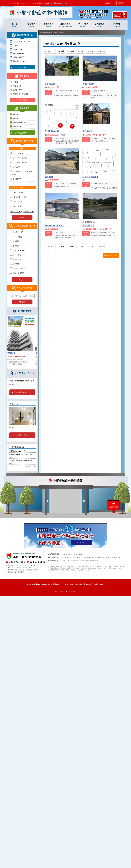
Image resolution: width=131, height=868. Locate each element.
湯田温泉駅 (101, 557)
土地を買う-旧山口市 (58, 32)
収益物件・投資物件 (21, 94)
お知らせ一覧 (31, 466)
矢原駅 (94, 557)
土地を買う (65, 25)
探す (22, 302)
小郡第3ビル (13, 353)
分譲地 (16, 119)
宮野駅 (118, 557)
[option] (22, 349)
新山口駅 (66, 557)
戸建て (16, 82)
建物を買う (48, 25)
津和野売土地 (88, 226)
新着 (61, 51)
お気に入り (109, 3)
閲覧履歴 (121, 3)
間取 (81, 51)
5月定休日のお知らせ (17, 451)
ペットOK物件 (19, 53)
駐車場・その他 (19, 61)
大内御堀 (79, 554)
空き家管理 (99, 25)
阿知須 (70, 554)
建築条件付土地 (19, 122)
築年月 (101, 51)
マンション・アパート (22, 41)
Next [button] (36, 348)
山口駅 (107, 557)
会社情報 (116, 25)
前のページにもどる (111, 256)
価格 (71, 51)
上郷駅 (78, 557)
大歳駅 (89, 557)
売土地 (16, 115)
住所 (90, 51)
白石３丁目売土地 (90, 177)
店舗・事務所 (18, 57)
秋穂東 (65, 554)
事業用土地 (18, 126)
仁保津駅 (83, 557)
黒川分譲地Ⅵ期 (52, 131)
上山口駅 (113, 557)
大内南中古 (87, 131)
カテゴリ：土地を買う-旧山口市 (62, 44)
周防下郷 (72, 557)
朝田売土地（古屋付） (55, 226)
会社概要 (78, 584)
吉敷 (74, 554)
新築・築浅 (18, 49)
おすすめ (50, 51)
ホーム (15, 25)
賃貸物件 (31, 25)
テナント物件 (82, 25)
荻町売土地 (50, 84)
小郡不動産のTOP (45, 32)
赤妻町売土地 (88, 84)
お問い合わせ (99, 584)
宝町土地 (49, 177)
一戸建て (17, 45)
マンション (18, 86)
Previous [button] (9, 348)
